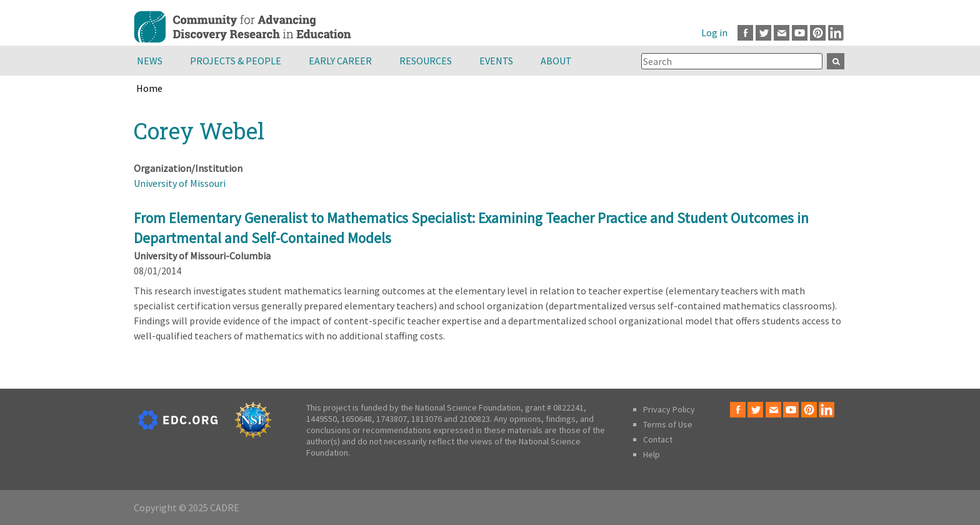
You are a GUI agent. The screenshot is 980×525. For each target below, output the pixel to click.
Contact (658, 439)
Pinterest (818, 33)
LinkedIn (836, 33)
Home (149, 88)
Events (496, 61)
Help (652, 454)
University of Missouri (180, 183)
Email (782, 33)
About (556, 61)
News (150, 61)
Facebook (745, 33)
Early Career (340, 61)
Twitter (763, 33)
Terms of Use (668, 424)
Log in (714, 32)
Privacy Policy (669, 409)
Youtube (800, 33)
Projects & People (236, 61)
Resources (426, 61)
